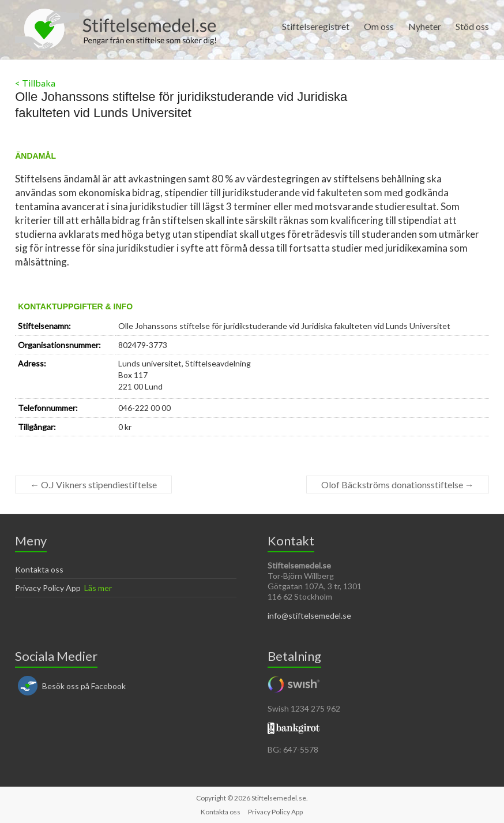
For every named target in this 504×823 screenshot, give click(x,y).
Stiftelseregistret (316, 26)
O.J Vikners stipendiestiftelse (93, 485)
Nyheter (425, 26)
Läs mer (98, 588)
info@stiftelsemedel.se (309, 616)
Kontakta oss (39, 569)
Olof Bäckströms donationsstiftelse (398, 485)
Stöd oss (472, 26)
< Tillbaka (35, 83)
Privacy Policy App (48, 588)
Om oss (379, 26)
